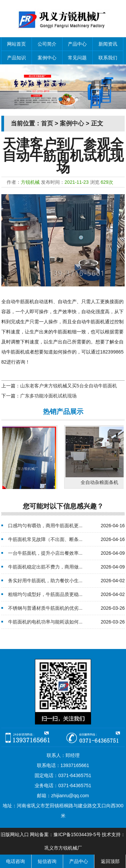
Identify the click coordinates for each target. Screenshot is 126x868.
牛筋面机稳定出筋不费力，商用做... (45, 567)
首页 (47, 123)
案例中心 (47, 58)
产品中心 (77, 44)
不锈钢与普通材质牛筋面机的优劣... (45, 608)
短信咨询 (47, 861)
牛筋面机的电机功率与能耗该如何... (45, 622)
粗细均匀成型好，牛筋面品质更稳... (45, 594)
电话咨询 (15, 861)
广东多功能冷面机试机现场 (48, 396)
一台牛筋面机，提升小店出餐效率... (45, 553)
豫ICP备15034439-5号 (77, 834)
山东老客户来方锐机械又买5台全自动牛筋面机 (69, 386)
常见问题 (77, 58)
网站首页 (16, 44)
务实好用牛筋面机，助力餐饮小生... (45, 581)
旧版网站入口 (15, 834)
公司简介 (47, 44)
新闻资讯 (108, 44)
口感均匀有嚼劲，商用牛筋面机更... (45, 526)
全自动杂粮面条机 (102, 482)
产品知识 (16, 58)
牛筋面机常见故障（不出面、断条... (45, 539)
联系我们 (108, 58)
